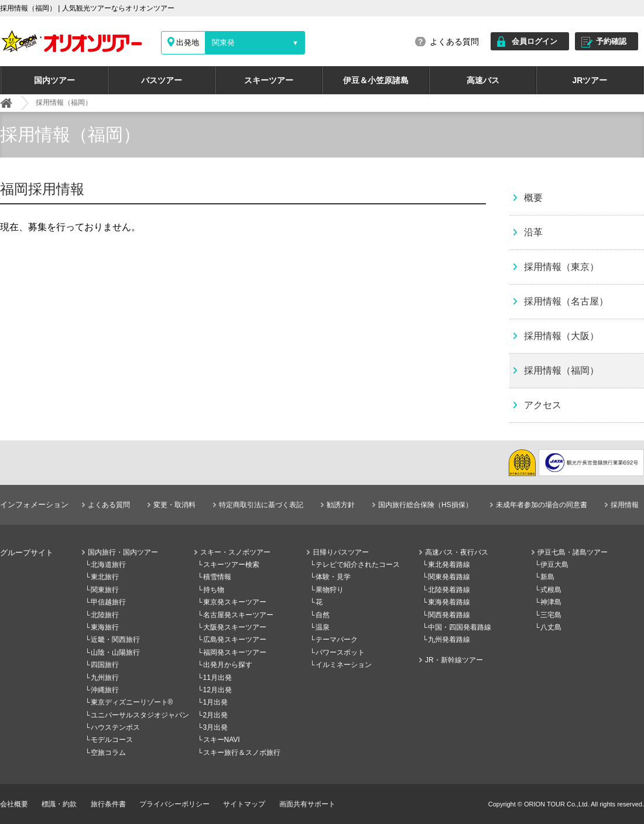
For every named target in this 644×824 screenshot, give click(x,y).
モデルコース (112, 740)
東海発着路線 (449, 602)
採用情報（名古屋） (566, 301)
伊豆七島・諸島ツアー (573, 552)
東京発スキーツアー (235, 602)
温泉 (323, 627)
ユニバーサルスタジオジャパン (140, 715)
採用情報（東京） (561, 267)
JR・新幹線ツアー (454, 660)
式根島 (551, 590)
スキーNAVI (222, 740)
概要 (533, 198)
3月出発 (216, 727)
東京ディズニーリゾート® (132, 702)
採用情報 (625, 505)
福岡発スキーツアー (235, 652)
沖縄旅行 (105, 690)
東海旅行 (105, 627)
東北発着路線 (449, 565)
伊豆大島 (554, 565)
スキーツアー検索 (231, 565)
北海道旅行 (108, 565)
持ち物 (214, 590)
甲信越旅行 (108, 602)
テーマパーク (337, 640)
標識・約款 (59, 804)
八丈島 (551, 627)
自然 (323, 615)
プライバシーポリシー (174, 804)
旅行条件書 (108, 804)
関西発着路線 (449, 615)
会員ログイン (535, 41)
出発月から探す (228, 665)
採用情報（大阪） (561, 336)
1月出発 (216, 702)
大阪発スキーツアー (235, 627)
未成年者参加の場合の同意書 (542, 505)
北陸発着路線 (449, 590)
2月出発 (216, 715)
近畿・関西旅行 (115, 640)
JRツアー (590, 80)
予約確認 (611, 41)
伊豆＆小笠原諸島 (376, 80)
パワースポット (340, 652)
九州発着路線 (449, 640)
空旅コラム (108, 753)
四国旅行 (105, 665)
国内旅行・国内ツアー (123, 552)
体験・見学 (333, 577)
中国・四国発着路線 (460, 627)
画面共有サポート (307, 804)
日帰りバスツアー (341, 552)
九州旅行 (105, 678)
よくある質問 (454, 42)
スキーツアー (269, 80)
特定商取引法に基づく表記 (261, 505)
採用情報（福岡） (561, 370)
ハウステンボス (115, 727)
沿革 (533, 232)
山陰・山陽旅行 (115, 652)
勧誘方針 (341, 505)
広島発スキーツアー (235, 640)
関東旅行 (105, 590)
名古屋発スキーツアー (238, 615)
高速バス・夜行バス (457, 552)
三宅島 (551, 615)
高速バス (483, 80)
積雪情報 (217, 577)
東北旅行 (105, 577)
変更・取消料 (174, 505)
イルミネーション (344, 665)
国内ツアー (54, 80)
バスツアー (162, 80)
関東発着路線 (449, 577)
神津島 (551, 602)
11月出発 (217, 678)
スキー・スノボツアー (235, 552)
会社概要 (14, 804)
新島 (547, 577)
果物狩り (330, 590)
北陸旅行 (105, 615)
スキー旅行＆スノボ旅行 (242, 753)
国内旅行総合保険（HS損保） (425, 505)
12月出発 (217, 690)
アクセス (543, 405)
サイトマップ (244, 804)
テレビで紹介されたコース (358, 565)
